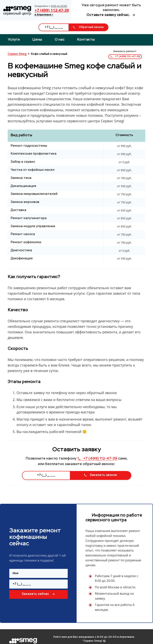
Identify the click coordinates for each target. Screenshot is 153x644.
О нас (60, 40)
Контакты (86, 40)
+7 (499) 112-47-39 (52, 10)
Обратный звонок (88, 27)
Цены (37, 40)
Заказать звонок (100, 475)
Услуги (14, 40)
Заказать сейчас (38, 594)
